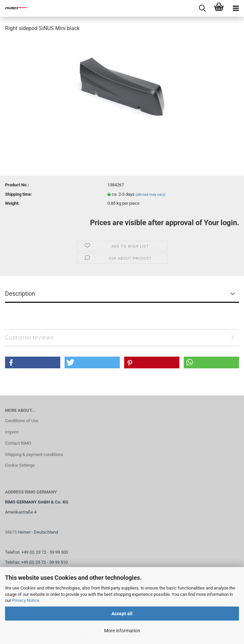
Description (20, 294)
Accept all (122, 614)
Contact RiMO (18, 443)
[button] (33, 362)
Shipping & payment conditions (34, 454)
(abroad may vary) (150, 195)
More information (122, 631)
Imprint (12, 432)
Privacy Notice (26, 600)
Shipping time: (19, 194)
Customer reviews (29, 337)
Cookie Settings (20, 465)
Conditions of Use (22, 421)
